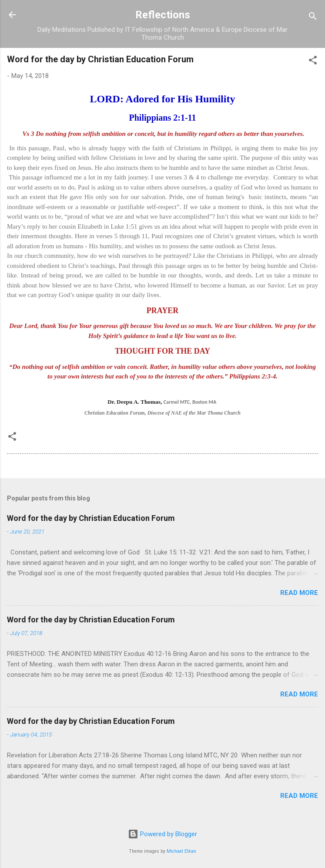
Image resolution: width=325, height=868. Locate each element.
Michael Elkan (181, 851)
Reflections (163, 15)
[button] (313, 62)
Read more (299, 593)
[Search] (313, 18)
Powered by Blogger (162, 834)
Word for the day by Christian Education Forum (91, 518)
